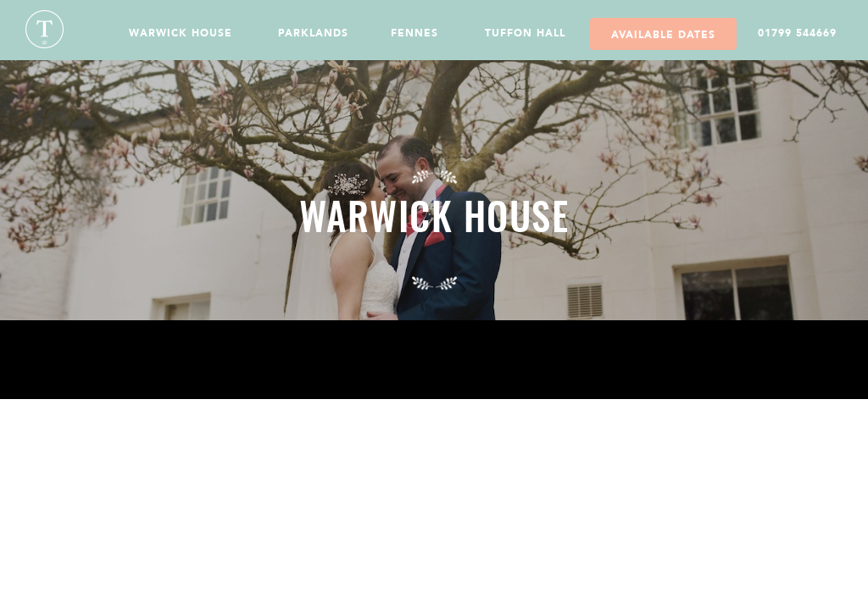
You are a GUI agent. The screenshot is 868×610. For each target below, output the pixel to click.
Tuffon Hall (525, 33)
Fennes (415, 33)
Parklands (313, 33)
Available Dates (663, 35)
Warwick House (181, 33)
